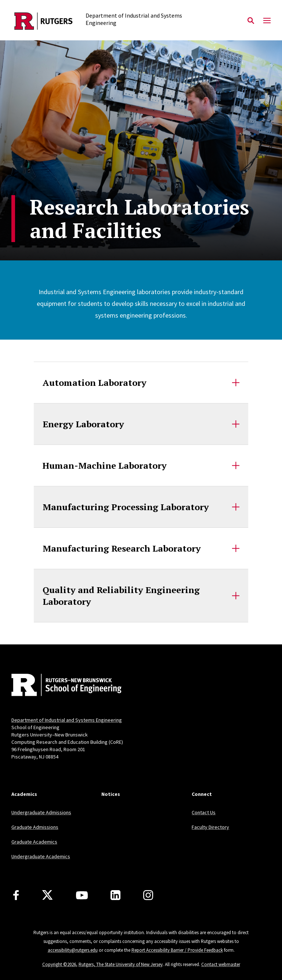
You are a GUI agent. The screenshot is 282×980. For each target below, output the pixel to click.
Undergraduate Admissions (41, 812)
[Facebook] (16, 895)
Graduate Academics (34, 842)
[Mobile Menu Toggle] (267, 21)
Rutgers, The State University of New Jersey (121, 964)
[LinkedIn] (115, 895)
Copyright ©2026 (59, 964)
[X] (47, 895)
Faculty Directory (210, 827)
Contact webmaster (221, 964)
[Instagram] (148, 895)
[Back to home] (60, 686)
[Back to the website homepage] (44, 21)
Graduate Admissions (35, 827)
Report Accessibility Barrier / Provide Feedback (177, 950)
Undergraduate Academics (41, 856)
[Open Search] (251, 21)
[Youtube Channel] (82, 895)
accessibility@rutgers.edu (73, 950)
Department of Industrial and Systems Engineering (67, 720)
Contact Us (204, 812)
